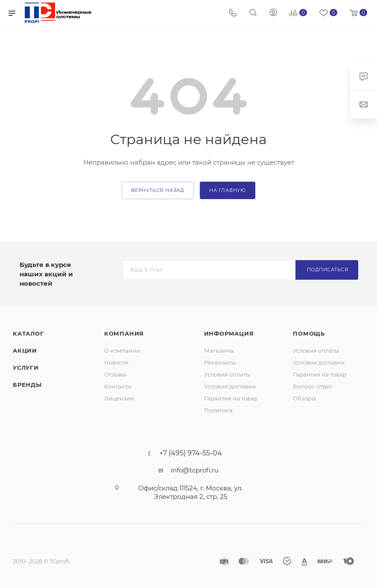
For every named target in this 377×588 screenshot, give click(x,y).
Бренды (27, 385)
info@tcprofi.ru (195, 470)
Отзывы (115, 374)
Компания (124, 333)
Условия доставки (230, 386)
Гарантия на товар (231, 398)
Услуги (26, 368)
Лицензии (119, 398)
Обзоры (304, 398)
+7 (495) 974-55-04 (191, 453)
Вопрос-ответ (313, 386)
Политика (218, 410)
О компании (122, 350)
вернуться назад (158, 190)
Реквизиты (220, 362)
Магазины (219, 350)
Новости (116, 362)
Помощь (309, 333)
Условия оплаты (227, 374)
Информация (229, 333)
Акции (25, 350)
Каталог (28, 333)
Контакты (118, 386)
